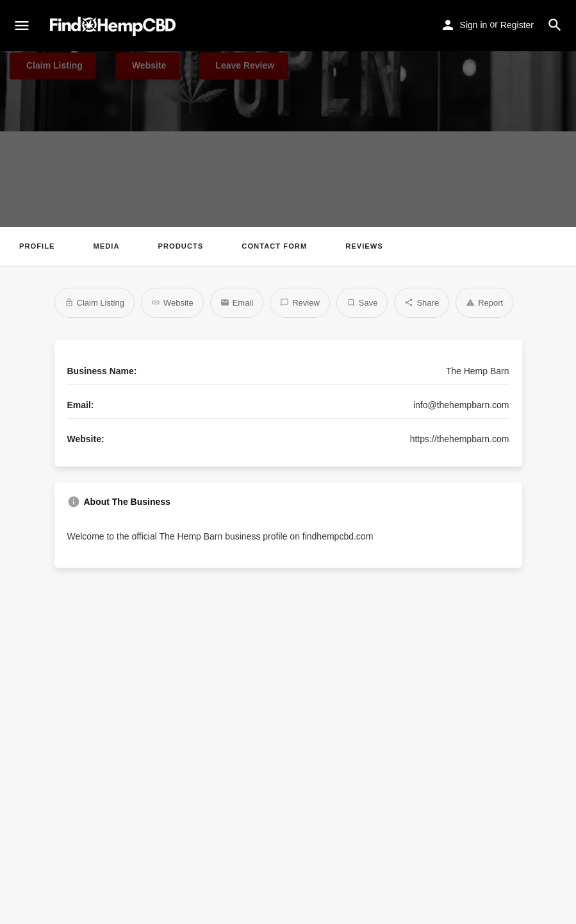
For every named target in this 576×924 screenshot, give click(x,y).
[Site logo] (114, 26)
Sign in (474, 25)
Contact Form (274, 246)
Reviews (364, 246)
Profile (37, 246)
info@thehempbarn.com (461, 405)
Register (517, 25)
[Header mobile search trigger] (555, 25)
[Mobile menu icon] (22, 26)
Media (106, 246)
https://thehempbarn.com (460, 439)
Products (181, 246)
